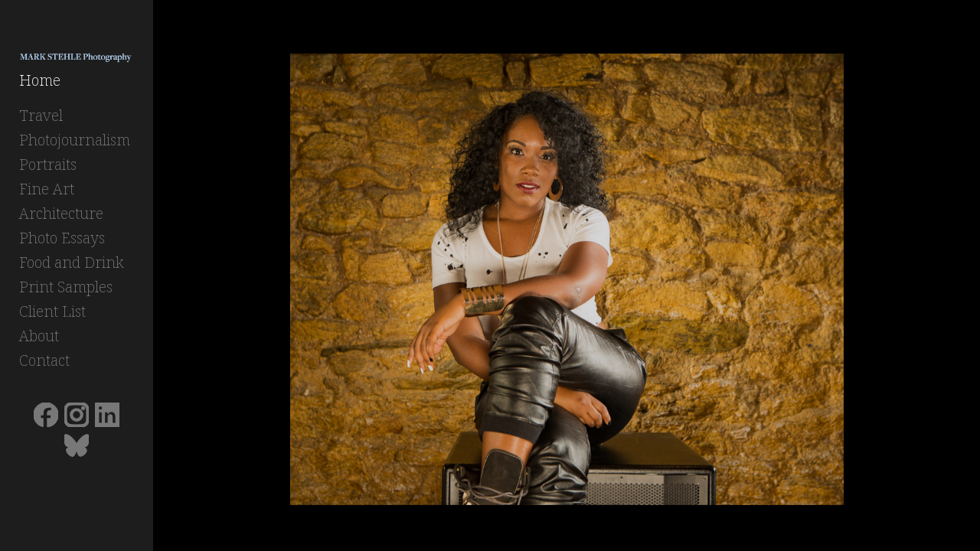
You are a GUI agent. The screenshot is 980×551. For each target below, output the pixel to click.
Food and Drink (72, 267)
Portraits (48, 169)
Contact (44, 365)
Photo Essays (62, 242)
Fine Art (47, 193)
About (39, 340)
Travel (41, 120)
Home (40, 85)
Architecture (61, 218)
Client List (52, 316)
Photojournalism (75, 144)
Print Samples (66, 291)
